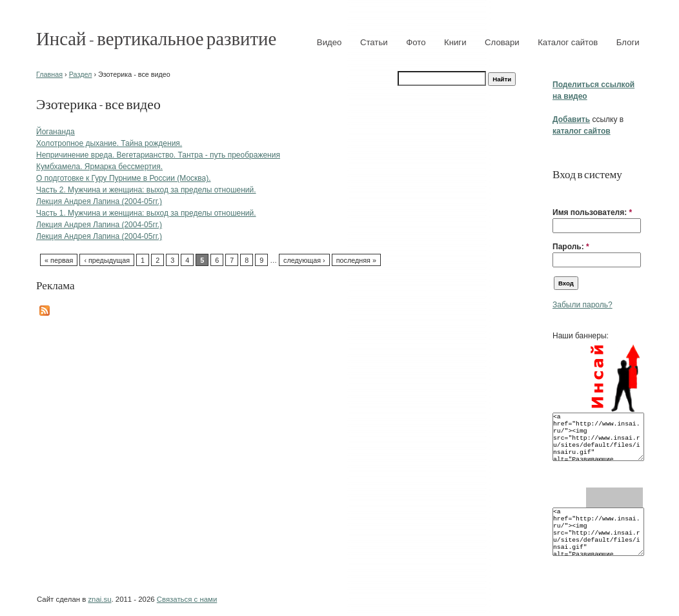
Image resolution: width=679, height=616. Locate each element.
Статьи (374, 42)
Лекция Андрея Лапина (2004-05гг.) (99, 201)
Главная (49, 74)
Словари (502, 42)
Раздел (81, 74)
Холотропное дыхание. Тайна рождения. (109, 143)
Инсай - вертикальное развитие (156, 38)
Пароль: (571, 247)
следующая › (304, 260)
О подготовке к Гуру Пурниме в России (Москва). (124, 178)
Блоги (628, 42)
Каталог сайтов (568, 42)
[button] (558, 192)
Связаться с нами (187, 599)
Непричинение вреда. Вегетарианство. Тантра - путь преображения (158, 155)
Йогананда (56, 132)
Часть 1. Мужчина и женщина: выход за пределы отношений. (146, 213)
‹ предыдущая (107, 260)
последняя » (356, 260)
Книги (455, 42)
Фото (416, 42)
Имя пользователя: (592, 212)
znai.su (99, 599)
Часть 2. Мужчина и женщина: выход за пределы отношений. (146, 190)
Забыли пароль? (583, 305)
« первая (59, 260)
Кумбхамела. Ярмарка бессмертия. (99, 167)
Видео (329, 42)
